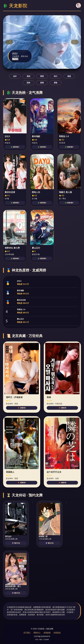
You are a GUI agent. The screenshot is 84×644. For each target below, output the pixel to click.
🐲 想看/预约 (15, 147)
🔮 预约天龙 (16, 543)
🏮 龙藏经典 (22, 408)
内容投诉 (57, 633)
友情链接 (47, 633)
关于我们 (27, 633)
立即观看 (15, 59)
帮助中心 (37, 633)
